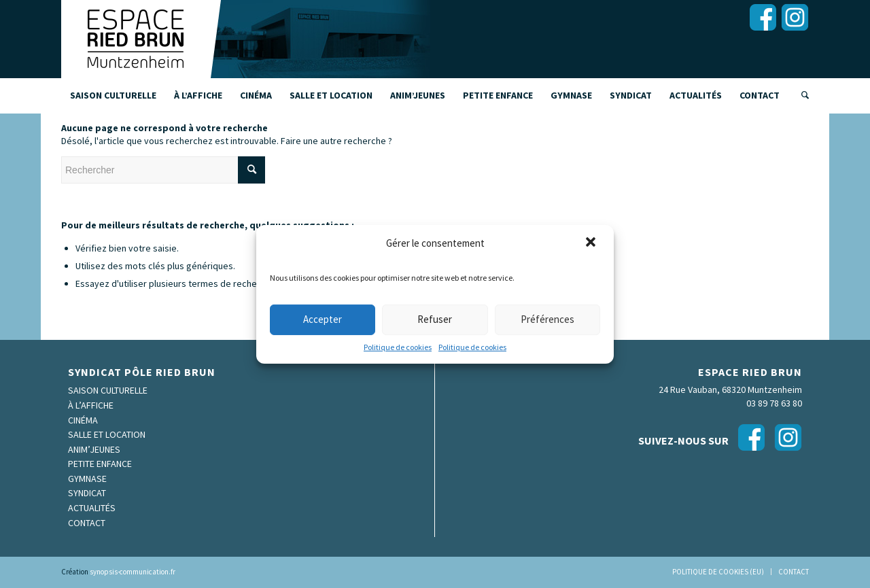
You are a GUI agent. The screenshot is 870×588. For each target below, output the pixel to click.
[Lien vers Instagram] (795, 17)
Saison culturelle (108, 390)
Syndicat (87, 493)
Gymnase (87, 479)
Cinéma (83, 420)
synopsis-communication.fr (133, 572)
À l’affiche (91, 405)
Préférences (547, 319)
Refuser (435, 319)
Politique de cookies (398, 347)
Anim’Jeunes (94, 449)
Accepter (323, 319)
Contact (87, 523)
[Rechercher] (801, 95)
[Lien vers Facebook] (763, 17)
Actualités (92, 508)
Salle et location (107, 434)
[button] (592, 243)
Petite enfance (100, 464)
